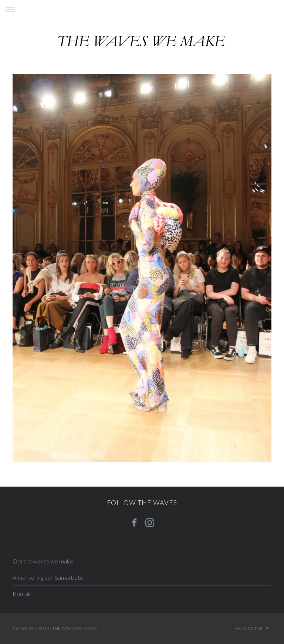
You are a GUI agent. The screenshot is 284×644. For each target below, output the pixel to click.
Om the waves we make (43, 561)
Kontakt (23, 594)
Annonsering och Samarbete (48, 577)
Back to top (252, 628)
